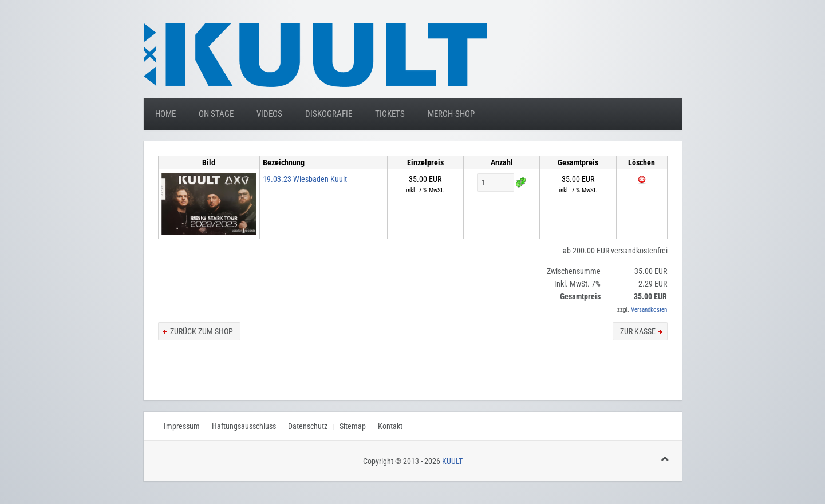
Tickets (390, 114)
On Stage (216, 114)
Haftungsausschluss (244, 426)
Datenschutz (308, 426)
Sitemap (353, 426)
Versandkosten (649, 310)
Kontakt (390, 426)
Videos (269, 114)
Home (165, 114)
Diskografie (329, 114)
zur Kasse (638, 331)
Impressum (182, 426)
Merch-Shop (451, 114)
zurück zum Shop (202, 331)
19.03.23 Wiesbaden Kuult (305, 179)
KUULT (452, 461)
